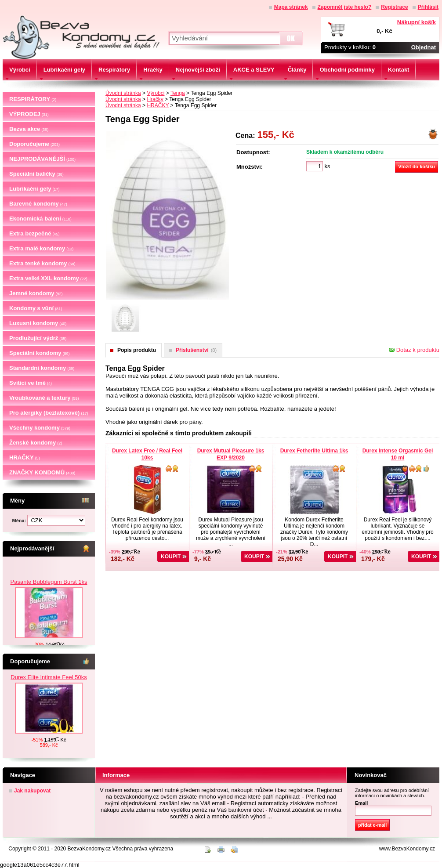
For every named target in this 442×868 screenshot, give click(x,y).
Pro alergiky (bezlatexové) (49, 413)
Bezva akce (29, 129)
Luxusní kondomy (38, 323)
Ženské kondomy (36, 443)
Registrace (394, 7)
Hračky (155, 99)
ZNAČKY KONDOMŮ (42, 472)
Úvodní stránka (123, 93)
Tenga (178, 93)
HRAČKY (25, 458)
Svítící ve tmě (31, 383)
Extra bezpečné (34, 233)
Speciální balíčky (36, 174)
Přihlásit (428, 7)
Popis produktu (137, 350)
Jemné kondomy (36, 293)
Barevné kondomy (38, 204)
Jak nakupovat (32, 791)
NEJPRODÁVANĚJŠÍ (42, 159)
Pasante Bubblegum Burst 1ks (49, 614)
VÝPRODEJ (29, 114)
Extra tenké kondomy (42, 263)
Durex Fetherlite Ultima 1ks (314, 451)
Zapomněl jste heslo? (345, 7)
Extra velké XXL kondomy (48, 278)
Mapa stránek (291, 7)
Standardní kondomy (42, 368)
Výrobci (156, 93)
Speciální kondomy (40, 353)
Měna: (20, 521)
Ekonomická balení (40, 219)
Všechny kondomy (40, 428)
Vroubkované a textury (44, 398)
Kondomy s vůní (36, 308)
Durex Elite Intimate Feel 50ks (49, 677)
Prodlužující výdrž (38, 338)
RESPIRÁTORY (33, 99)
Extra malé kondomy (41, 248)
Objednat (424, 47)
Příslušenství (196, 350)
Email (361, 803)
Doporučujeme (34, 144)
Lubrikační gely (34, 189)
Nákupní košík (417, 22)
